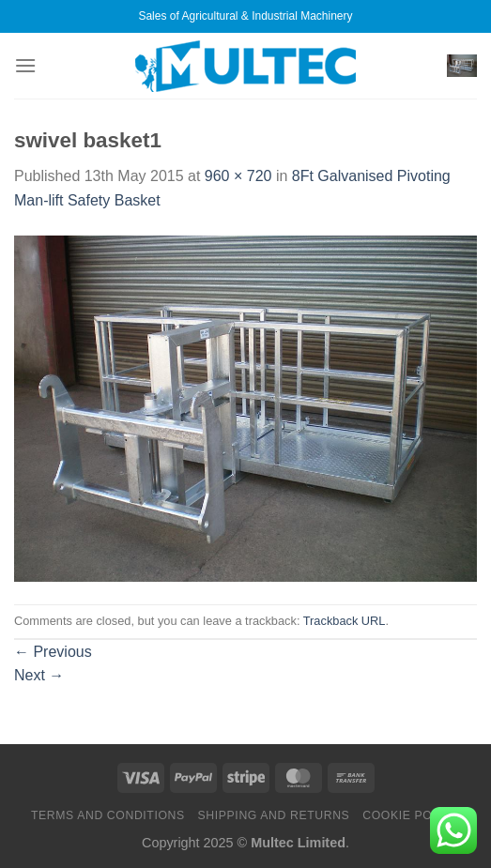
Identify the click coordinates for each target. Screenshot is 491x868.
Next (39, 675)
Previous (53, 652)
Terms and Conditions (108, 815)
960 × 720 (238, 176)
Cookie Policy (411, 815)
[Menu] (25, 65)
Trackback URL (345, 621)
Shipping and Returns (274, 815)
